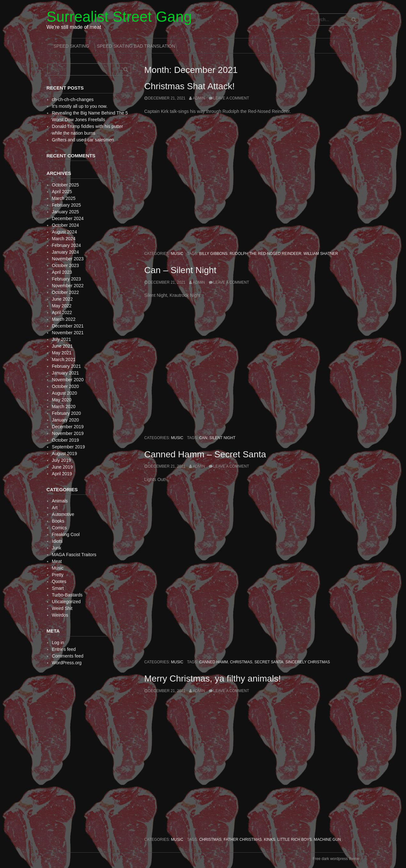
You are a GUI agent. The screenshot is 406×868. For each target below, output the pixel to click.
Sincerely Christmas (308, 662)
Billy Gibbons (214, 254)
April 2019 (62, 474)
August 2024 (64, 232)
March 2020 (64, 406)
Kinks (270, 840)
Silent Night (222, 438)
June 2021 (62, 346)
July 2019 (61, 460)
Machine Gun (328, 840)
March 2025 (64, 198)
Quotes (59, 581)
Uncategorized (66, 602)
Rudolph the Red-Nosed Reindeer (265, 254)
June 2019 (62, 467)
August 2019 (64, 454)
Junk (57, 548)
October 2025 (65, 185)
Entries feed (64, 649)
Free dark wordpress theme (336, 859)
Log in (58, 643)
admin (199, 98)
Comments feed (68, 656)
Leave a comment (231, 98)
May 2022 (61, 306)
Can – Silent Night (180, 270)
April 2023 (62, 272)
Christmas (241, 662)
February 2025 (66, 205)
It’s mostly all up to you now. (80, 106)
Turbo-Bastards (67, 595)
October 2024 (65, 225)
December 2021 (68, 326)
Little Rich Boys (295, 840)
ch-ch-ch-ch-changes (73, 99)
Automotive (63, 514)
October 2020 (65, 386)
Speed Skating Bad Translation (136, 46)
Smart (58, 588)
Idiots (57, 541)
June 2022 (62, 299)
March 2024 (64, 239)
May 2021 (61, 353)
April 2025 (62, 192)
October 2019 (65, 440)
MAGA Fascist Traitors (74, 555)
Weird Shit (62, 608)
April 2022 (62, 312)
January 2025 (65, 212)
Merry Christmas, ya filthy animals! (213, 679)
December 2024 (68, 218)
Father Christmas (243, 840)
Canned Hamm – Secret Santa (205, 454)
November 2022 (68, 286)
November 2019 (68, 433)
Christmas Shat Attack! (190, 86)
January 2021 (65, 373)
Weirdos (60, 615)
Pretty (58, 575)
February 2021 (66, 366)
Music (177, 254)
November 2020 (68, 380)
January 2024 (65, 252)
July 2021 (61, 339)
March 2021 (64, 359)
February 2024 (66, 245)
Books (58, 521)
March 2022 (64, 319)
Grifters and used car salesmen (83, 140)
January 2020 (65, 420)
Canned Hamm (214, 662)
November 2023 (68, 259)
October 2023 (65, 265)
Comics (59, 528)
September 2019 (68, 447)
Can (203, 438)
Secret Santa (269, 662)
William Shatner (321, 254)
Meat (57, 561)
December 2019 (68, 427)
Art (55, 508)
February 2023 (66, 279)
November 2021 (68, 333)
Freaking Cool (66, 534)
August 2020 (64, 393)
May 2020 (61, 400)
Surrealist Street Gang (119, 17)
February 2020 (66, 413)
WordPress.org (67, 663)
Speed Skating (72, 46)
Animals (60, 501)
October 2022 (65, 292)
